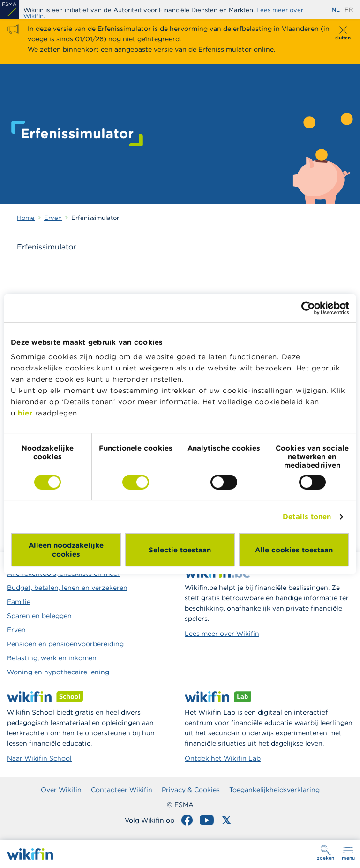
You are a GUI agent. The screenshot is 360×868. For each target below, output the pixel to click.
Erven (16, 630)
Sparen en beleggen (39, 616)
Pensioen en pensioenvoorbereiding (65, 644)
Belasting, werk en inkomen (52, 658)
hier (25, 413)
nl (336, 10)
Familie (19, 602)
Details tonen (307, 517)
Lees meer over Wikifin (222, 634)
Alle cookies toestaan (294, 550)
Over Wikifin (61, 790)
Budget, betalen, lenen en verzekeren (67, 588)
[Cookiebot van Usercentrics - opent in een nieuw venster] (308, 308)
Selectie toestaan (180, 550)
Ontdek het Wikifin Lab (223, 758)
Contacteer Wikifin (122, 790)
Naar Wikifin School (39, 758)
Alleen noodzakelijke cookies (66, 550)
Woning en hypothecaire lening (58, 672)
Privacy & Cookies (191, 790)
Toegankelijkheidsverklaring (274, 790)
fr (349, 10)
